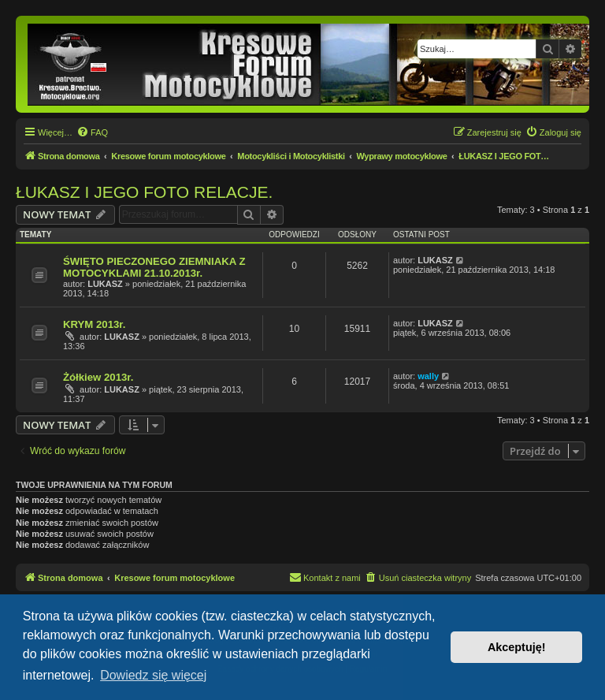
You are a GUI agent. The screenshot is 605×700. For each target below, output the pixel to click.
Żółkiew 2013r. (98, 377)
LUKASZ (105, 284)
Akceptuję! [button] (517, 647)
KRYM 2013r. (94, 324)
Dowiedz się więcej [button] (153, 675)
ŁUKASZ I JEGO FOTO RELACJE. (144, 192)
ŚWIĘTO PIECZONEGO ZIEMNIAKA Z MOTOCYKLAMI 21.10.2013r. (154, 267)
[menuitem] (92, 132)
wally (428, 376)
